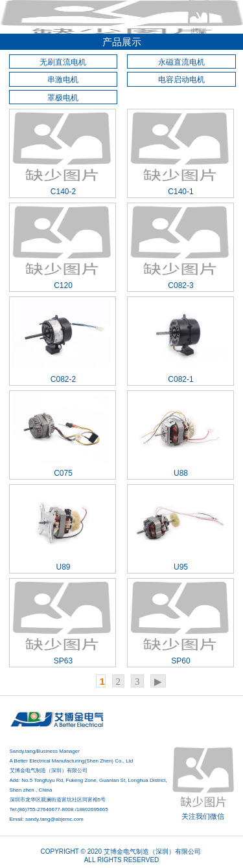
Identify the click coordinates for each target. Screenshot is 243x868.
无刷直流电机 (63, 62)
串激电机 (63, 80)
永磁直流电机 (181, 62)
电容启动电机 (181, 80)
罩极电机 (63, 98)
